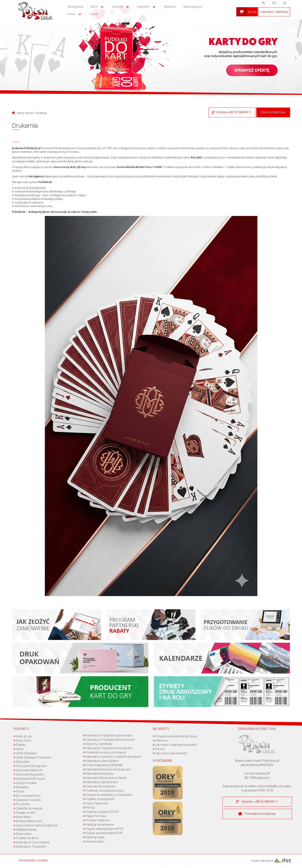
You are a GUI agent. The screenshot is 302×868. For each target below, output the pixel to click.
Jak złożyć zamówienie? (170, 753)
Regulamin (170, 7)
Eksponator (23, 834)
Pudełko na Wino (26, 838)
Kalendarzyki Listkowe (99, 786)
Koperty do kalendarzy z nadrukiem (108, 795)
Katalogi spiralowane (98, 825)
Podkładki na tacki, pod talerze (104, 752)
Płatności (160, 741)
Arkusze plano (94, 841)
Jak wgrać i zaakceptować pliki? (175, 745)
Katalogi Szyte (94, 837)
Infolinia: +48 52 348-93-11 (257, 802)
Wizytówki (22, 762)
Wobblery (21, 787)
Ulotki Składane (25, 753)
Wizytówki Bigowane (29, 774)
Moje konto (143, 7)
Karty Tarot (22, 741)
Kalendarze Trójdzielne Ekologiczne (108, 748)
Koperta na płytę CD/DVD (101, 812)
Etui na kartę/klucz (27, 796)
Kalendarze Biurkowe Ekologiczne (107, 769)
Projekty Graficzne (96, 820)
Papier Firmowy (95, 816)
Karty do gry (23, 736)
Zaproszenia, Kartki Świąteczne (36, 825)
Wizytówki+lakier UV (28, 770)
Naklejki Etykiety (25, 830)
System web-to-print (271, 861)
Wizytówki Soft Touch (29, 779)
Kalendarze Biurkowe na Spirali (105, 778)
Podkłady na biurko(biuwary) (104, 791)
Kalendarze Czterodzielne (31, 842)
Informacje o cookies (33, 860)
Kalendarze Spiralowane (100, 782)
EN (274, 3)
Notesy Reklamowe (28, 821)
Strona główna (76, 7)
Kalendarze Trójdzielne (30, 847)
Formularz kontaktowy (257, 814)
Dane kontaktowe (273, 112)
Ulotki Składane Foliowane (32, 757)
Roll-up (89, 808)
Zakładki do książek (28, 808)
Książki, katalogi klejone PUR (103, 829)
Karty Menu (22, 817)
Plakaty (20, 745)
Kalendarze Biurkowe (98, 774)
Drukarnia (117, 7)
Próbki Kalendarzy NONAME (103, 765)
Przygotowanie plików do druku (175, 736)
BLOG (94, 7)
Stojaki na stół (24, 813)
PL (263, 3)
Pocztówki (22, 804)
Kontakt (94, 14)
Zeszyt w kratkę (25, 783)
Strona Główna (23, 113)
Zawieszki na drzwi (27, 800)
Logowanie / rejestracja (274, 12)
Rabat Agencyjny (193, 7)
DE (285, 3)
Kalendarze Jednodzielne (101, 761)
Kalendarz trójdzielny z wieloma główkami (112, 757)
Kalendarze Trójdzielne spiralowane (108, 735)
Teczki (19, 791)
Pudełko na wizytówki (99, 799)
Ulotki (18, 749)
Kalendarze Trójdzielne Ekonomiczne (109, 740)
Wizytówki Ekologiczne (30, 766)
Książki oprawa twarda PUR (103, 833)
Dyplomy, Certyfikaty (98, 744)
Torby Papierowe (96, 803)
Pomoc (159, 749)
